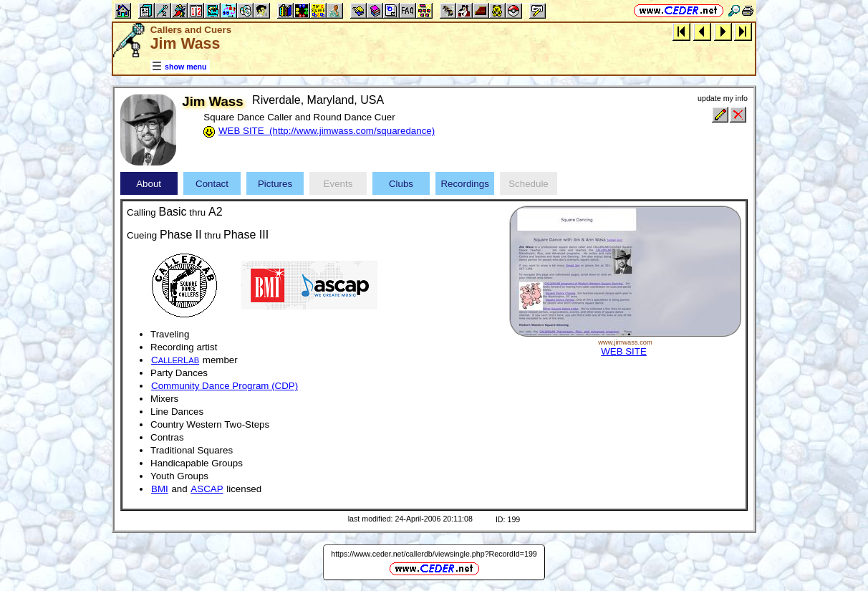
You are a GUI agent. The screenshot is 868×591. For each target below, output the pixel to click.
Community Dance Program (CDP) (225, 386)
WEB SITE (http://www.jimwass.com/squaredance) (327, 131)
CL (175, 360)
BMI (160, 489)
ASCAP (207, 489)
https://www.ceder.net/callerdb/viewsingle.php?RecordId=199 (434, 554)
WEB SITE (624, 351)
